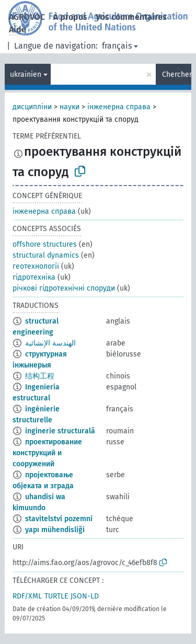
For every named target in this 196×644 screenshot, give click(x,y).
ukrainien (26, 74)
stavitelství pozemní (59, 519)
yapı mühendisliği (55, 530)
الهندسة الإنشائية (50, 343)
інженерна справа (119, 107)
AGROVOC (27, 17)
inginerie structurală (60, 431)
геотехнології (36, 266)
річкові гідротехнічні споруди (64, 288)
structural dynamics (46, 255)
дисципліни (32, 107)
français (117, 46)
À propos (70, 17)
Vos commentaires (131, 17)
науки (70, 107)
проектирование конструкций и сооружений (47, 453)
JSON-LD (85, 596)
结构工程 (40, 376)
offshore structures (45, 244)
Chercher (177, 74)
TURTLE (56, 596)
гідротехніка (34, 277)
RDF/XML (27, 596)
